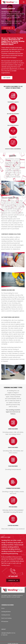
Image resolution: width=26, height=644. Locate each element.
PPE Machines (5, 621)
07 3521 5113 (4, 635)
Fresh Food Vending (6, 618)
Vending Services (6, 615)
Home (3, 608)
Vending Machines (6, 612)
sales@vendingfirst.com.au (8, 633)
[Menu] (23, 2)
